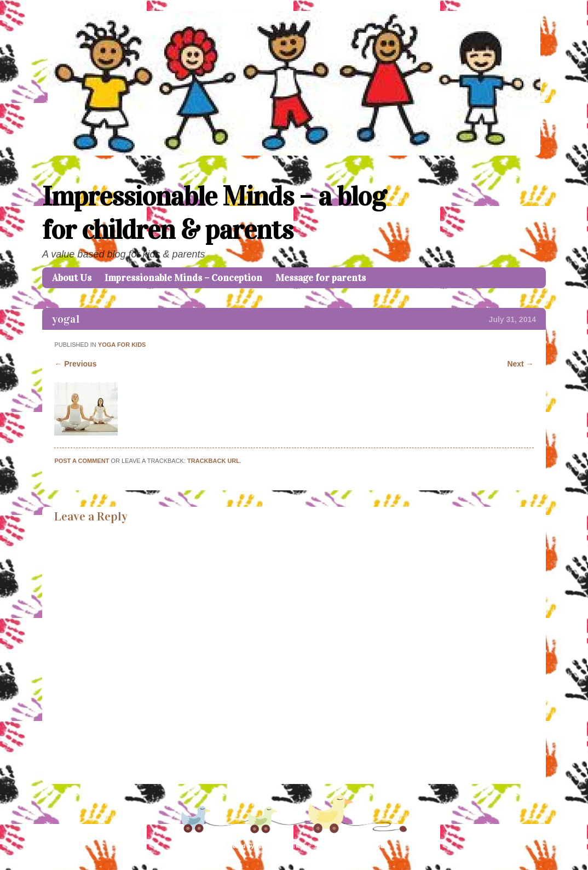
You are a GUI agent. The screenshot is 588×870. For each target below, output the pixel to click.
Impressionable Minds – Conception (183, 278)
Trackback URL (214, 461)
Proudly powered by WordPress (242, 846)
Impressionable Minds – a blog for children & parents (214, 213)
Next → (520, 364)
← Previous (75, 364)
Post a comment (82, 461)
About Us (72, 278)
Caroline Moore (368, 846)
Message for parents (321, 278)
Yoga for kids (122, 345)
